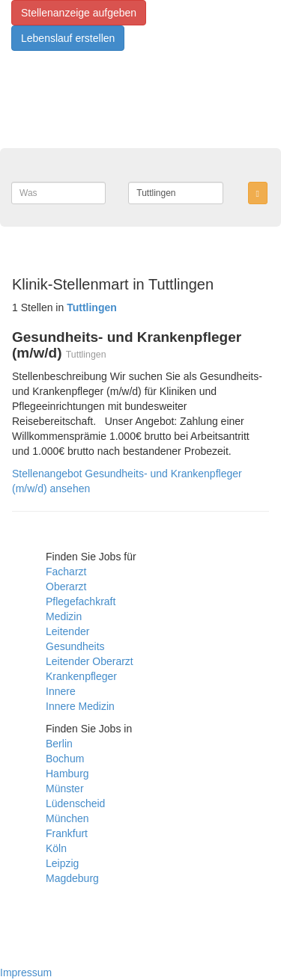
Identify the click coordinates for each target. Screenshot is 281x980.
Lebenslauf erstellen (68, 38)
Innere (61, 691)
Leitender (67, 631)
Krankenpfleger (81, 676)
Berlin (59, 744)
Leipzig (62, 863)
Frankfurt (67, 833)
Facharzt (66, 572)
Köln (56, 848)
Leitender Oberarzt (90, 661)
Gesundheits (75, 646)
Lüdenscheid (75, 803)
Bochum (65, 759)
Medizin (64, 616)
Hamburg (67, 774)
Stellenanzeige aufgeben (79, 13)
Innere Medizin (80, 706)
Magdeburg (72, 878)
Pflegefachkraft (81, 601)
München (67, 818)
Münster (65, 788)
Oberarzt (66, 587)
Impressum (26, 973)
